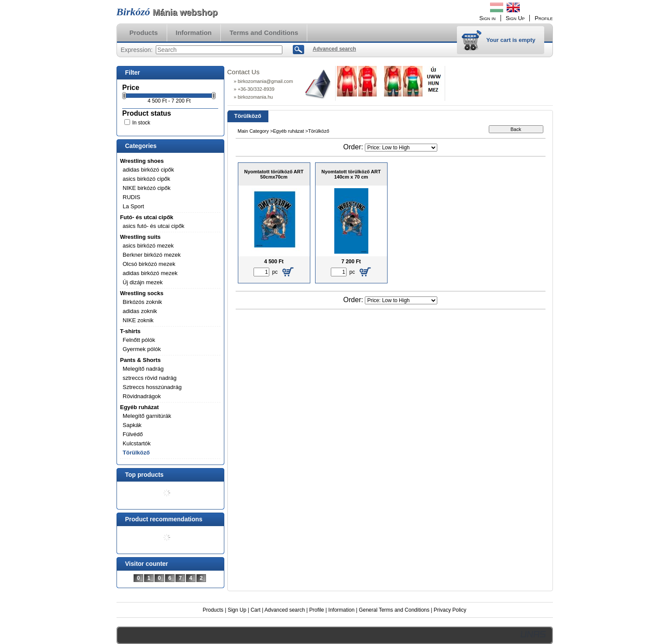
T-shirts (130, 331)
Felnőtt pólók (139, 340)
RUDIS (131, 197)
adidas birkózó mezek (150, 273)
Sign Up (237, 610)
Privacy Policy (450, 610)
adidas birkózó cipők (148, 170)
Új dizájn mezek (143, 282)
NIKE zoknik (138, 320)
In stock (141, 123)
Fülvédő (133, 434)
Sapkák (132, 425)
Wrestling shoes (142, 161)
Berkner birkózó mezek (152, 255)
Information (341, 610)
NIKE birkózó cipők (147, 188)
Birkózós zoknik (142, 302)
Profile (316, 610)
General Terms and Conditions (394, 610)
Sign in (487, 18)
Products (213, 610)
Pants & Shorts (140, 360)
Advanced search (285, 610)
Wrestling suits (140, 237)
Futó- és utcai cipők (147, 217)
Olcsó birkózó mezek (149, 264)
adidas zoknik (140, 311)
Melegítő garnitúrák (147, 416)
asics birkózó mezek (148, 246)
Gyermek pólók (142, 349)
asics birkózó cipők (146, 179)
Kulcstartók (137, 443)
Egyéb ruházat (139, 407)
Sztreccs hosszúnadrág (152, 387)
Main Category (254, 131)
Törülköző (136, 453)
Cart (256, 610)
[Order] (401, 148)
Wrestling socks (142, 293)
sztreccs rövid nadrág (150, 378)
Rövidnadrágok (142, 396)
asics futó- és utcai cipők (154, 226)
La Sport (133, 206)
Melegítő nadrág (143, 369)
